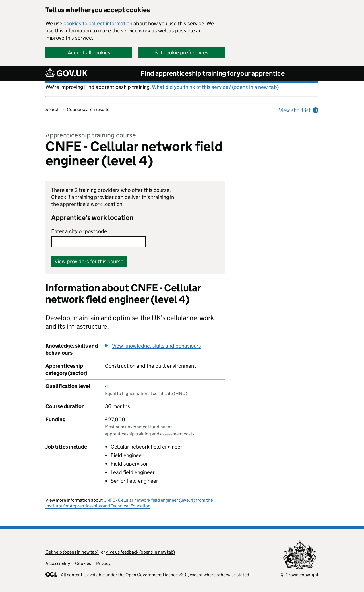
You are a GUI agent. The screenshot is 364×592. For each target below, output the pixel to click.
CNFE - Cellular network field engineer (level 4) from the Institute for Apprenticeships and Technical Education (129, 503)
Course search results (88, 109)
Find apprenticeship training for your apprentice (213, 73)
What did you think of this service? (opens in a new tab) (215, 87)
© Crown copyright (300, 575)
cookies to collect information (98, 23)
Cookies (83, 563)
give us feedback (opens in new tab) (140, 552)
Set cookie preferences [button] (181, 53)
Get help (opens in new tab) (72, 552)
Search (52, 109)
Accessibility (58, 563)
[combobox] (98, 242)
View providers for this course (89, 261)
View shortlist (299, 110)
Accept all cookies (89, 53)
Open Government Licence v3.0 (157, 575)
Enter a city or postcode (79, 231)
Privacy (103, 563)
